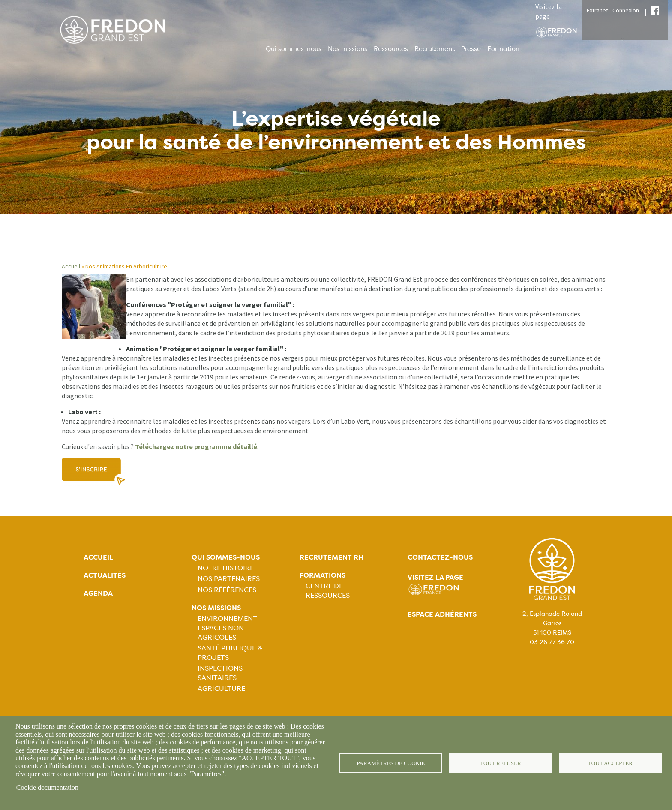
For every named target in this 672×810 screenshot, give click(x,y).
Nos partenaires (229, 579)
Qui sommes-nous (294, 49)
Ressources (391, 49)
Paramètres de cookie (391, 763)
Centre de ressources (328, 591)
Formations (322, 575)
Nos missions (348, 49)
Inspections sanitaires (220, 673)
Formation (503, 49)
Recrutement (435, 49)
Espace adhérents (442, 614)
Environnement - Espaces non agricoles (230, 628)
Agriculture (221, 688)
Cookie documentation (47, 787)
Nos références (227, 590)
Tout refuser (501, 763)
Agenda (98, 593)
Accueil (71, 266)
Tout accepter (610, 763)
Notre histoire (226, 568)
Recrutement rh (331, 557)
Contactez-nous (440, 557)
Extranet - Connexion (613, 10)
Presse (471, 49)
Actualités (105, 575)
